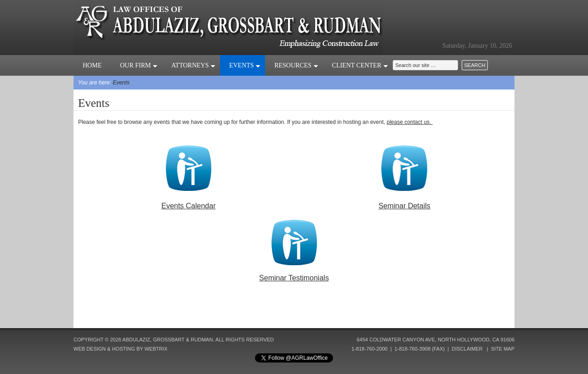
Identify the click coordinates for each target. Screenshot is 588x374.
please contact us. (410, 122)
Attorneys (193, 65)
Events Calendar (188, 206)
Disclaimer (467, 349)
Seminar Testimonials (294, 278)
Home (92, 65)
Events (245, 65)
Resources (296, 65)
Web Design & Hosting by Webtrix (121, 349)
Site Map (503, 349)
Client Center (360, 65)
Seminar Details (404, 206)
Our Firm (139, 65)
